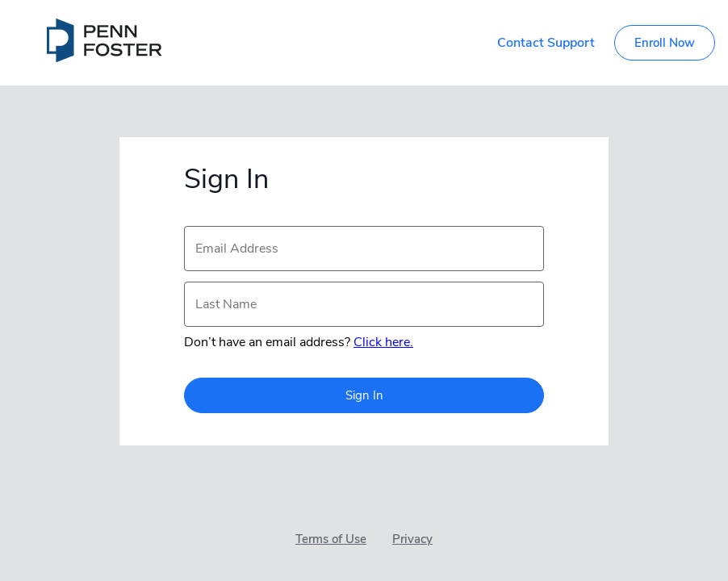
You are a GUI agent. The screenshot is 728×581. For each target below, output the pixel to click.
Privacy (412, 539)
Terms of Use (331, 539)
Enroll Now (665, 43)
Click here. (383, 342)
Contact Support (546, 43)
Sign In (364, 395)
